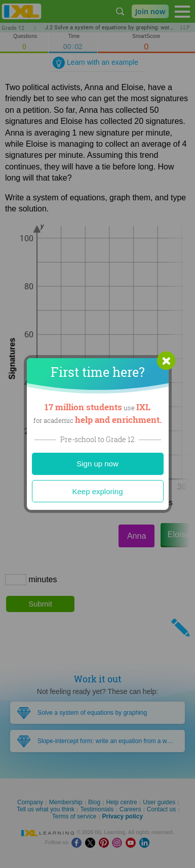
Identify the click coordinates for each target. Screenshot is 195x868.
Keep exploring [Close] (97, 491)
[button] (166, 361)
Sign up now (97, 464)
